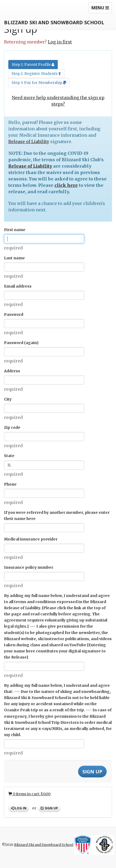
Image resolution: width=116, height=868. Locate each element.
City (8, 399)
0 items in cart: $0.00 (29, 794)
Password (14, 314)
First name (15, 230)
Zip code (12, 427)
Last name (14, 258)
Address (12, 371)
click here (66, 185)
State (9, 456)
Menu (102, 9)
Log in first (60, 42)
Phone (10, 484)
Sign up (49, 808)
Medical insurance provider (31, 539)
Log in (19, 808)
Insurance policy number (29, 567)
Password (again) (21, 343)
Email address (18, 286)
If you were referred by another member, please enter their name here (57, 516)
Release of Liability (29, 142)
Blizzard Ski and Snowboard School (54, 22)
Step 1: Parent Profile (33, 64)
